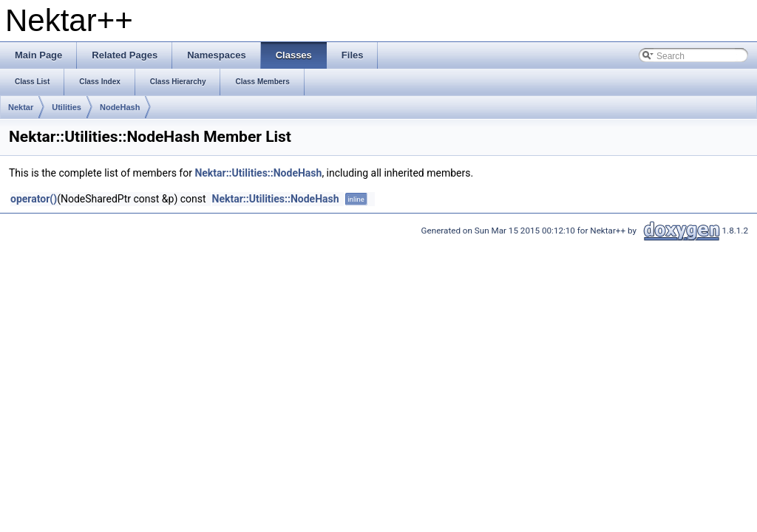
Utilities (67, 107)
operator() (34, 199)
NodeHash (120, 107)
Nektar (21, 107)
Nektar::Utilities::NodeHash (258, 173)
